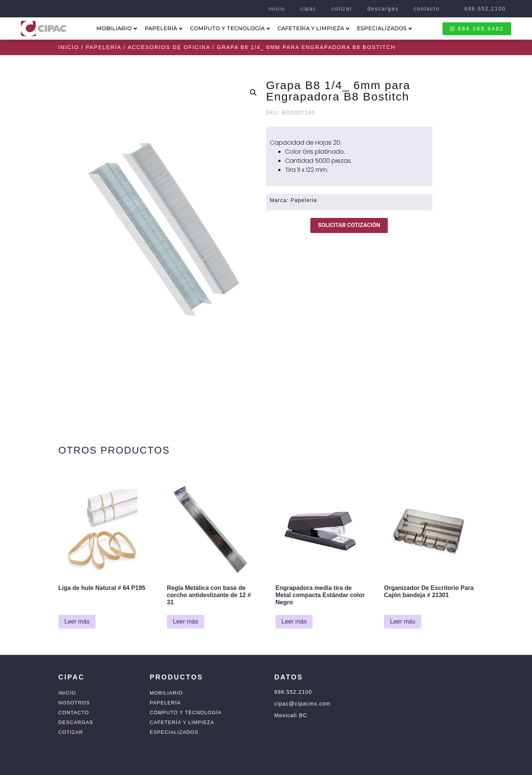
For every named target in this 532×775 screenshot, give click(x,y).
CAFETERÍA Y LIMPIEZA (313, 28)
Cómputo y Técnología (186, 712)
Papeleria (304, 200)
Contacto (74, 712)
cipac (308, 9)
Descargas (76, 722)
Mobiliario (167, 693)
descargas (383, 9)
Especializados (174, 732)
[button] (253, 93)
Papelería (103, 47)
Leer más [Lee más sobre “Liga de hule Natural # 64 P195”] (77, 621)
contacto (427, 9)
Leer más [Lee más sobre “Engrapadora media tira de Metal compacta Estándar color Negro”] (294, 621)
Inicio (69, 47)
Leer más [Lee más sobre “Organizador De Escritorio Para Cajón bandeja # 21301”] (403, 621)
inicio (277, 9)
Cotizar (71, 732)
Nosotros (74, 703)
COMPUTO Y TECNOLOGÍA (230, 28)
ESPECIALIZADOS (384, 28)
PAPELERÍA (163, 28)
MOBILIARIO (117, 28)
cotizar (342, 9)
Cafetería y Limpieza (182, 722)
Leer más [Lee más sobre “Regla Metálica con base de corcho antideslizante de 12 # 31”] (186, 621)
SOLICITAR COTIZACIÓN (349, 225)
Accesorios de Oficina (169, 47)
